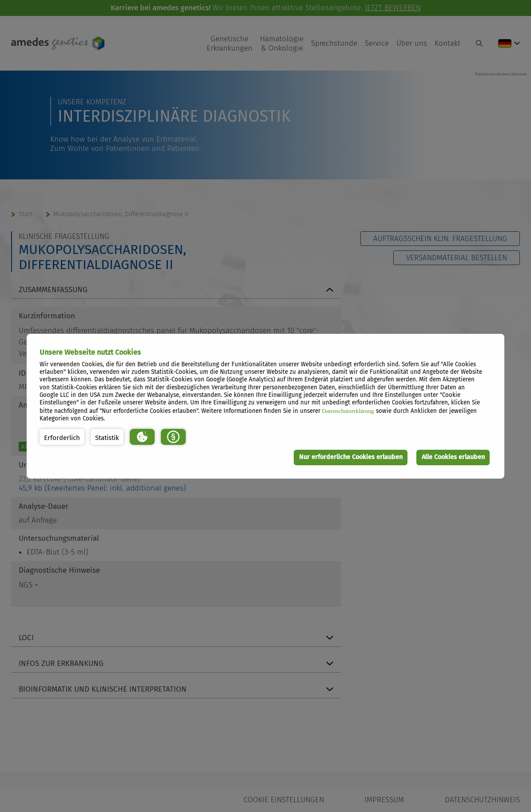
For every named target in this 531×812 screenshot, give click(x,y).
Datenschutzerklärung (348, 411)
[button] (62, 437)
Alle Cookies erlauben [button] (453, 457)
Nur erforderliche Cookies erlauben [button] (351, 457)
